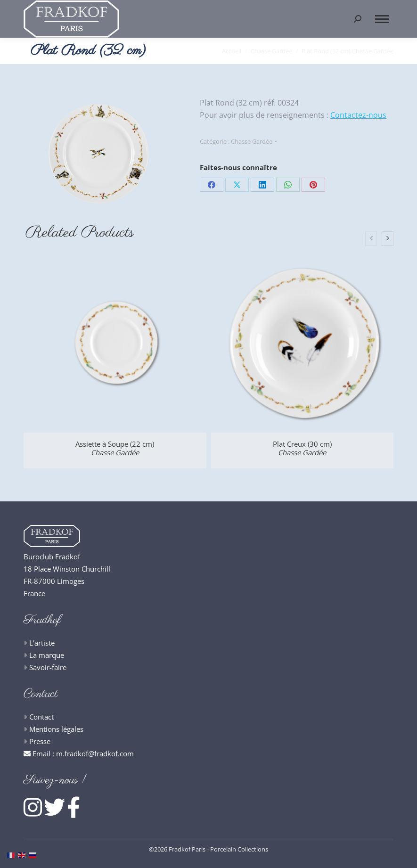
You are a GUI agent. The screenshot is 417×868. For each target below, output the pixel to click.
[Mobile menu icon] (382, 19)
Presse (40, 741)
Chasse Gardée (252, 141)
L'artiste (42, 643)
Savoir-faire (48, 667)
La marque (47, 655)
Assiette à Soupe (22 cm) (115, 448)
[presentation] (371, 239)
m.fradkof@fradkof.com (95, 753)
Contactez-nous (358, 115)
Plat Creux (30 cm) (302, 448)
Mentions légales (56, 729)
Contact (41, 717)
